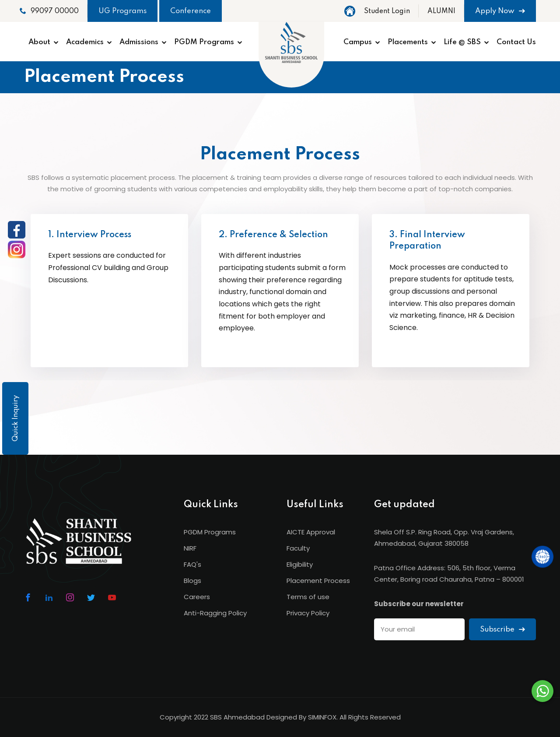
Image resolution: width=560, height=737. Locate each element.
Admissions (139, 42)
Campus (358, 42)
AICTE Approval (311, 532)
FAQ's (192, 564)
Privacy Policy (308, 613)
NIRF (190, 548)
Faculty (298, 548)
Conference (191, 11)
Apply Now (500, 11)
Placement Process (318, 581)
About (39, 42)
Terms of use (308, 597)
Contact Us (516, 42)
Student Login (387, 11)
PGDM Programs (204, 42)
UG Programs (122, 11)
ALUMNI (441, 11)
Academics (85, 42)
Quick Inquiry (16, 418)
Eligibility (300, 564)
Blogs (192, 581)
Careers (197, 597)
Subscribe (502, 630)
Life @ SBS (462, 42)
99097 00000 (49, 11)
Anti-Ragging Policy (215, 613)
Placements (408, 42)
